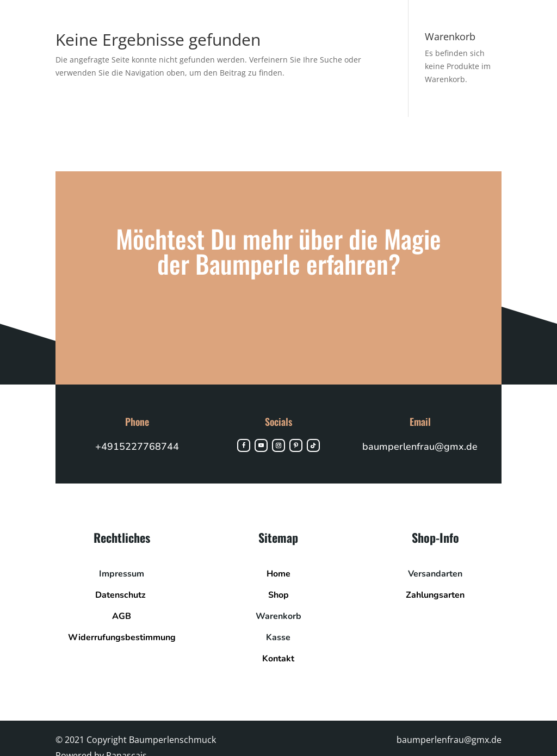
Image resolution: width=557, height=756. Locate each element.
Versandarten (435, 574)
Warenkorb (278, 616)
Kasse (278, 637)
